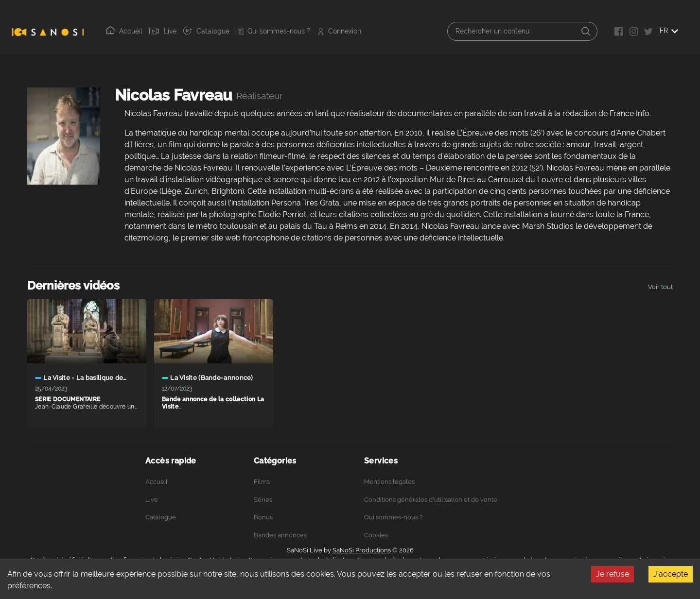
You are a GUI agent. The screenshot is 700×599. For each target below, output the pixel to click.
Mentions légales (389, 482)
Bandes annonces (280, 535)
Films (262, 482)
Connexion (339, 31)
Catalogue (206, 31)
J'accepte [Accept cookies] (671, 574)
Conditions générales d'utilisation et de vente (431, 500)
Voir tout (660, 287)
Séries (263, 500)
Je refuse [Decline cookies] (612, 574)
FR (669, 31)
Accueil (124, 31)
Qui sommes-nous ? (273, 31)
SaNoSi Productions (362, 550)
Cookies (376, 535)
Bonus (263, 517)
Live (163, 31)
